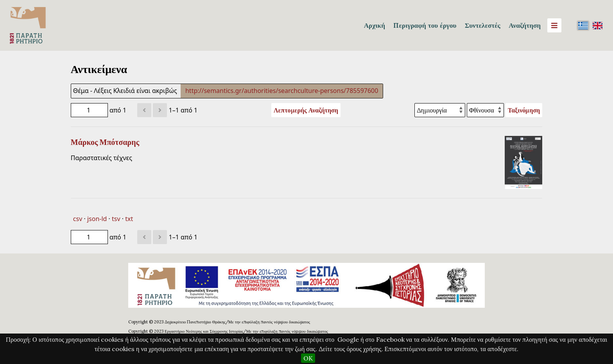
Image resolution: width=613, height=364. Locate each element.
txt (129, 219)
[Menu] (554, 25)
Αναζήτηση (525, 25)
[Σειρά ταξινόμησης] (485, 110)
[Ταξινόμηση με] (440, 110)
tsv (116, 219)
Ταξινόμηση (524, 110)
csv (78, 219)
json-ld (97, 219)
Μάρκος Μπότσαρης (105, 142)
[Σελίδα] (89, 110)
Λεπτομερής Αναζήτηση (306, 110)
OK (308, 358)
